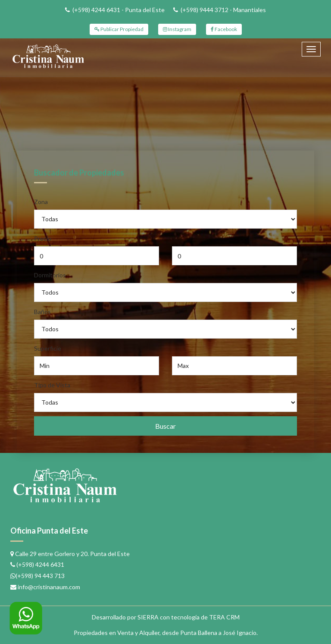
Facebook (224, 29)
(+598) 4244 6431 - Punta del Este (119, 10)
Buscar (165, 426)
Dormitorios (50, 275)
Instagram (177, 29)
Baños (42, 312)
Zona (41, 202)
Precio (43, 238)
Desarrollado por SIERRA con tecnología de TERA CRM (166, 617)
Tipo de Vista (52, 385)
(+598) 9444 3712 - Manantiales (223, 10)
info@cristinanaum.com (49, 587)
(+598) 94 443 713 (40, 576)
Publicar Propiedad (119, 29)
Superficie (48, 348)
